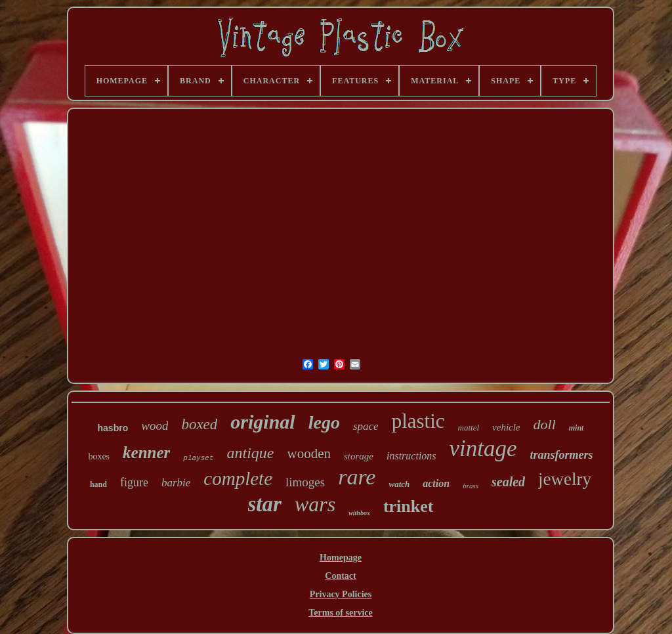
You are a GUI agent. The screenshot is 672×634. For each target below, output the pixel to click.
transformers (562, 455)
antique (251, 453)
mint (577, 428)
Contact (340, 576)
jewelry (565, 479)
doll (545, 424)
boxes (99, 456)
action (436, 483)
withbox (359, 513)
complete (238, 478)
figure (134, 482)
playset (198, 458)
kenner (146, 453)
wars (315, 504)
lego (324, 422)
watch (399, 484)
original (262, 422)
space (366, 426)
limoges (305, 482)
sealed (508, 482)
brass (471, 486)
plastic (418, 421)
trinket (409, 506)
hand (98, 484)
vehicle (506, 427)
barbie (176, 483)
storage (359, 456)
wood (155, 426)
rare (357, 477)
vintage (483, 449)
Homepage (341, 558)
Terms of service (340, 613)
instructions (411, 456)
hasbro (113, 428)
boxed (199, 424)
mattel (469, 428)
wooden (309, 454)
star (265, 504)
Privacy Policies (341, 594)
